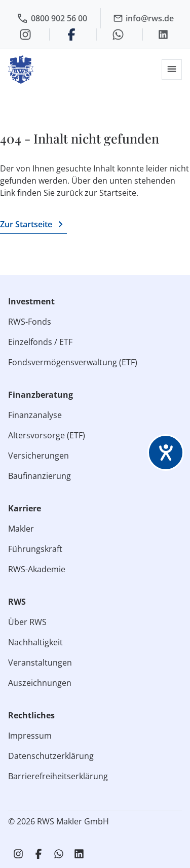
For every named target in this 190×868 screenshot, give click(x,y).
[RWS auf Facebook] (39, 854)
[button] (172, 70)
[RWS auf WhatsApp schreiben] (59, 854)
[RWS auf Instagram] (18, 854)
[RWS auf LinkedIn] (79, 854)
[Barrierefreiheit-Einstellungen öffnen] (166, 453)
